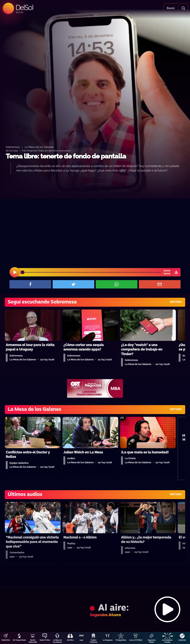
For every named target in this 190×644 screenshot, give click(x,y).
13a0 (81, 640)
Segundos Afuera (152, 641)
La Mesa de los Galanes (39, 147)
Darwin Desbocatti (33, 641)
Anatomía (182, 640)
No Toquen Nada (19, 640)
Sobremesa (13, 147)
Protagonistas (121, 640)
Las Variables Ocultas (167, 641)
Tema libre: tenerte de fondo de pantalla (66, 156)
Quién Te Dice (45, 640)
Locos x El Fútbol (136, 640)
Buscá (170, 8)
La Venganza (108, 640)
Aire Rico (70, 640)
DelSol (24, 7)
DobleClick (6, 640)
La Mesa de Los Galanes (57, 641)
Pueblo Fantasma (94, 641)
